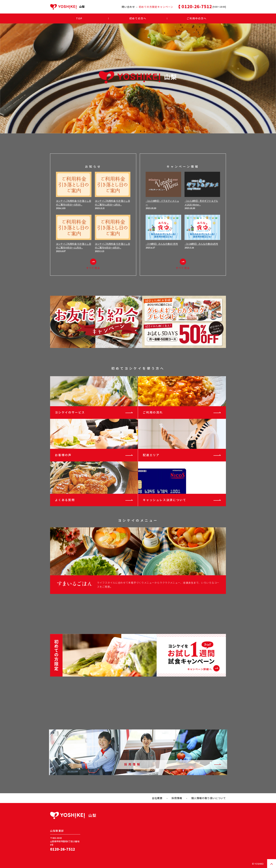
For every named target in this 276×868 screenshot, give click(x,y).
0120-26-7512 (63, 849)
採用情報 (177, 798)
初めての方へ (138, 18)
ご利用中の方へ (197, 18)
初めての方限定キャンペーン (156, 7)
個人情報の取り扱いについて (209, 798)
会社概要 (157, 798)
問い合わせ (128, 7)
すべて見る (93, 264)
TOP (79, 18)
